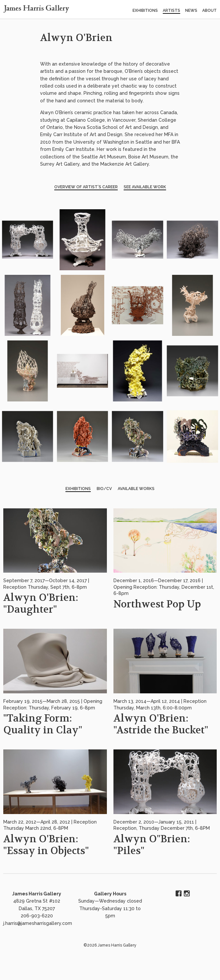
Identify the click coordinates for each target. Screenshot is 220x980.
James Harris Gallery (37, 894)
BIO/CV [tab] (104, 489)
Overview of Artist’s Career (86, 187)
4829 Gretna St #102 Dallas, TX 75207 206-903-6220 (37, 908)
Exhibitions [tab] (78, 489)
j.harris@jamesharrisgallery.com (38, 923)
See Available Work (145, 187)
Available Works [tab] (136, 489)
